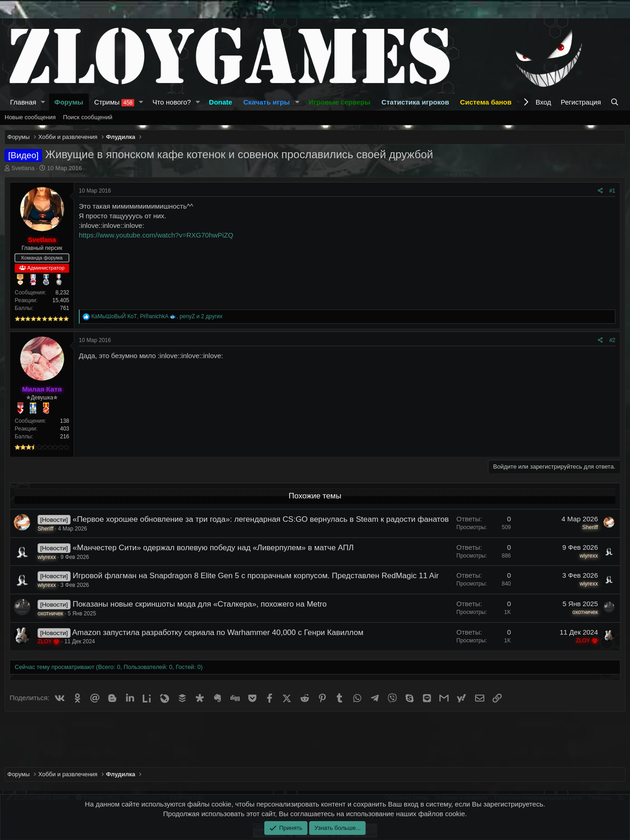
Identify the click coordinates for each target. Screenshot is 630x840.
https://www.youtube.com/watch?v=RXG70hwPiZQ (156, 235)
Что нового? (172, 102)
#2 (612, 340)
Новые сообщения (30, 117)
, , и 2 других (157, 316)
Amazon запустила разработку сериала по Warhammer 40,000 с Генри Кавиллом (218, 633)
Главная (23, 102)
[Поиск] (616, 102)
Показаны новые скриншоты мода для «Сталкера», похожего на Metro (199, 604)
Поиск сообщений (88, 117)
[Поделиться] (600, 191)
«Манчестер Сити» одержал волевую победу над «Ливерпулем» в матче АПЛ (213, 548)
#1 (612, 191)
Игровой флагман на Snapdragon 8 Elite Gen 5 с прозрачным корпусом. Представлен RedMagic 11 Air (255, 576)
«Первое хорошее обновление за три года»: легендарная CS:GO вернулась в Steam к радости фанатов (260, 519)
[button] (43, 102)
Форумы (69, 102)
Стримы (115, 102)
